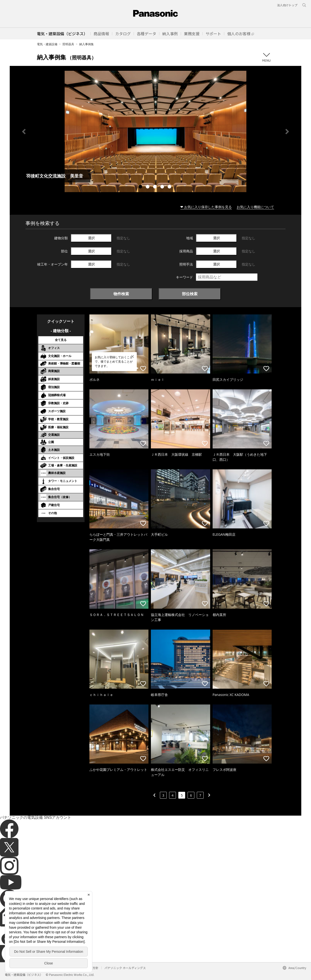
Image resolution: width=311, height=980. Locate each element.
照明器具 (68, 44)
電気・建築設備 (47, 44)
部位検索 (190, 294)
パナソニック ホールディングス (125, 968)
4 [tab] (163, 187)
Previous (24, 132)
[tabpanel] (155, 131)
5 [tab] (170, 187)
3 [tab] (155, 187)
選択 (91, 238)
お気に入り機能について (255, 207)
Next (287, 132)
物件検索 (121, 294)
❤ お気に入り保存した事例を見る (206, 207)
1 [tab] (141, 187)
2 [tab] (148, 187)
